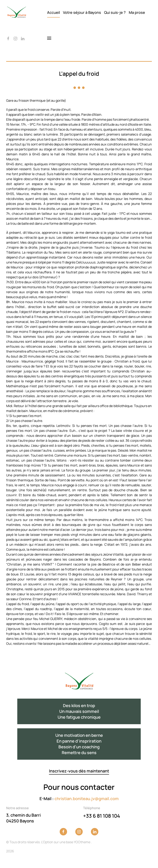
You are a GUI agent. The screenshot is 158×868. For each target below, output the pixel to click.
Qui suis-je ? (115, 12)
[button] (49, 38)
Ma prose (137, 12)
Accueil (53, 12)
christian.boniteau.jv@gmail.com (87, 799)
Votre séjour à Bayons (82, 12)
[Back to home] (16, 12)
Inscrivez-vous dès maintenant (79, 771)
